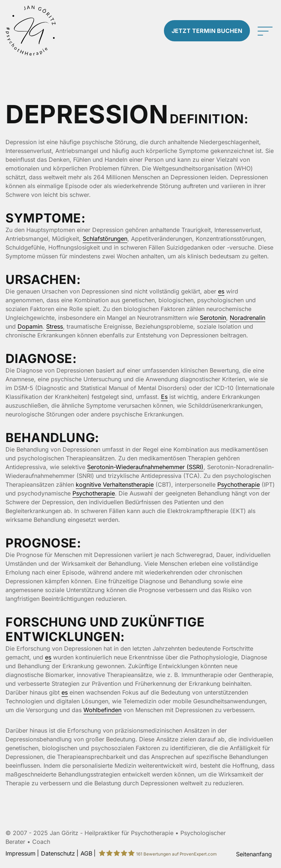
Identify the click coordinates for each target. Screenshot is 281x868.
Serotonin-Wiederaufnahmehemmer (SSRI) (145, 467)
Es (164, 397)
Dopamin (30, 326)
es (221, 291)
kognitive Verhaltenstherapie (115, 484)
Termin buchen (207, 31)
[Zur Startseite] (35, 31)
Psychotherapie (239, 484)
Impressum (20, 853)
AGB (86, 853)
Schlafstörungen (105, 239)
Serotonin (213, 318)
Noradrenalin (248, 318)
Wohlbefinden (102, 710)
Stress (55, 326)
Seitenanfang (254, 854)
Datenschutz (58, 853)
